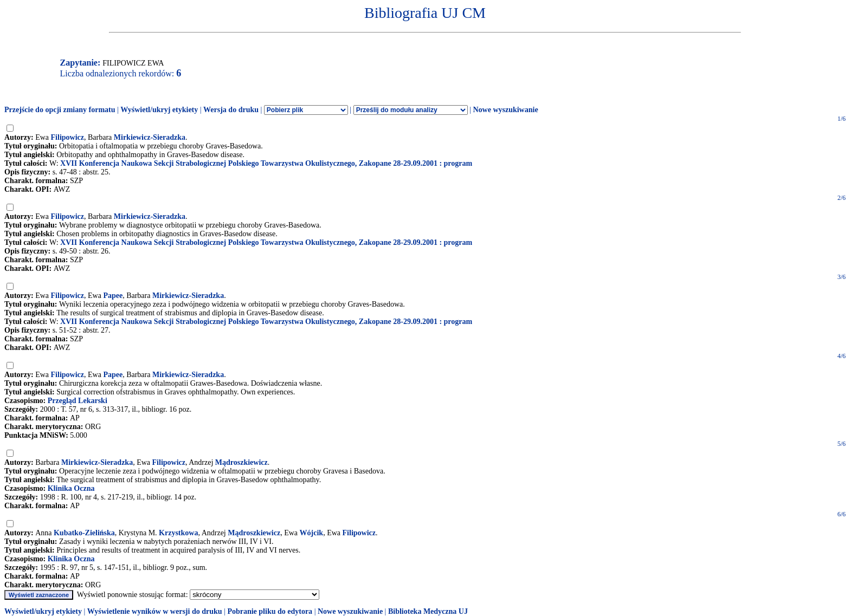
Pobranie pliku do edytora (270, 611)
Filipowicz (67, 137)
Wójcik (312, 533)
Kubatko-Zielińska (84, 533)
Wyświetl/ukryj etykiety (159, 110)
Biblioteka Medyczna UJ (428, 611)
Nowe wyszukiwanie (505, 110)
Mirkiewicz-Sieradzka (150, 137)
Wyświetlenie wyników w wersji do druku (155, 611)
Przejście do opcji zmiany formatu (60, 110)
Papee (113, 296)
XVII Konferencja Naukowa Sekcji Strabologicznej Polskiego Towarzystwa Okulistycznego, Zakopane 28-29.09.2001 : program (266, 163)
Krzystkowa (178, 533)
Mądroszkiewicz (242, 462)
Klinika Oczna (71, 488)
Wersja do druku (231, 110)
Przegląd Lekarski (78, 401)
